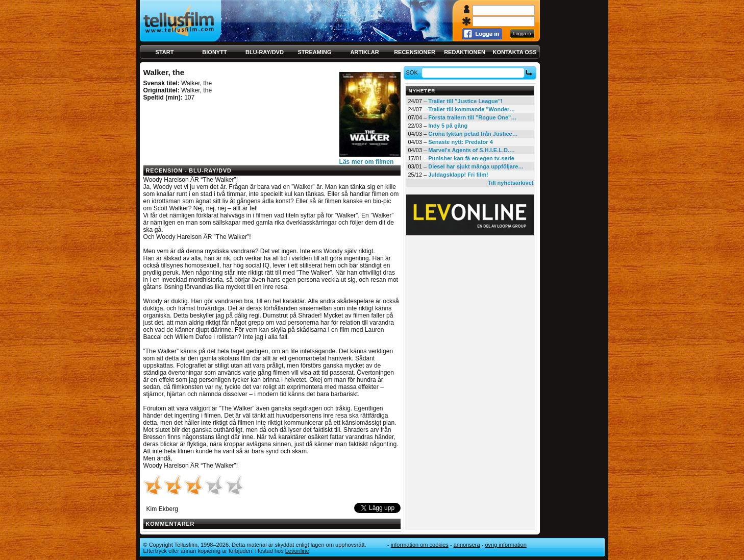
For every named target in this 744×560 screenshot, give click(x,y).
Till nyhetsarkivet (511, 183)
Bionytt (214, 52)
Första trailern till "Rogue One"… (472, 117)
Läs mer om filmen (367, 162)
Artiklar (364, 52)
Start (165, 52)
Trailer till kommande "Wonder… (472, 109)
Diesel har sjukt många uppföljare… (476, 166)
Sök (413, 72)
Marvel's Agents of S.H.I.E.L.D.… (472, 150)
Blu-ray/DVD (265, 52)
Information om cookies (420, 545)
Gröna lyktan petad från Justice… (473, 134)
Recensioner (415, 52)
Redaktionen (465, 52)
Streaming (315, 52)
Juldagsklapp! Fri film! (458, 175)
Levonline (297, 551)
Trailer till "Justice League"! (465, 101)
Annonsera (467, 545)
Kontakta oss (515, 52)
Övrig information (505, 545)
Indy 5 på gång (448, 126)
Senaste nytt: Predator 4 (461, 142)
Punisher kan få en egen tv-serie (471, 158)
